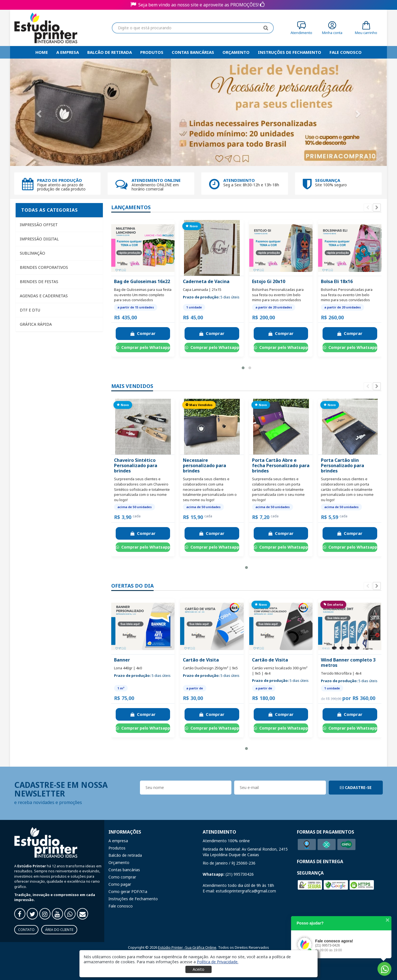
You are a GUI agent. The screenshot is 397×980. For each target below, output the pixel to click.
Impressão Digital (39, 239)
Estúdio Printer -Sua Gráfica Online (187, 947)
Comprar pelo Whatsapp (143, 347)
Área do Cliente (59, 930)
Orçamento (236, 52)
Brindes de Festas (39, 282)
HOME (42, 52)
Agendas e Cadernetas (44, 296)
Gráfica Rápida (36, 324)
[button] (243, 368)
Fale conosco (121, 906)
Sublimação (32, 253)
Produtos (152, 52)
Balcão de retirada (110, 52)
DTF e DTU (30, 310)
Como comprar (122, 877)
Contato (26, 930)
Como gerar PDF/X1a (128, 891)
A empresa (68, 52)
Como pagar (120, 884)
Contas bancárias (193, 52)
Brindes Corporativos (44, 267)
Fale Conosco (346, 52)
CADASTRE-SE (356, 787)
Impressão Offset (39, 225)
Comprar (143, 333)
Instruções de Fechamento (290, 52)
